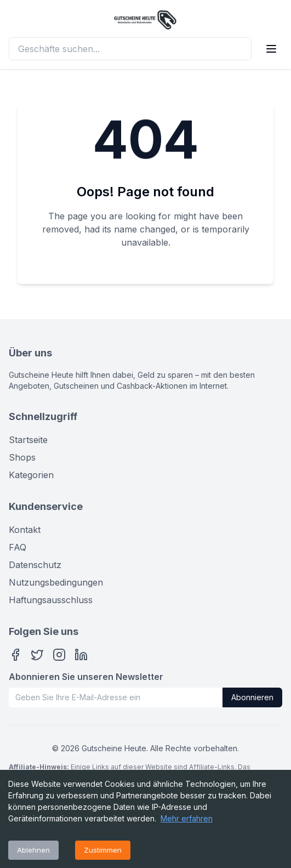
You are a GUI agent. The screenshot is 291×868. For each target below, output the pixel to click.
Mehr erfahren (187, 818)
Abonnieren (252, 697)
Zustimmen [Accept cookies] (103, 850)
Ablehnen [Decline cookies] (33, 850)
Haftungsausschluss (51, 600)
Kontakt (25, 530)
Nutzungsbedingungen (56, 582)
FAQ (18, 547)
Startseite (28, 440)
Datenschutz (35, 565)
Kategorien (31, 475)
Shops (22, 457)
